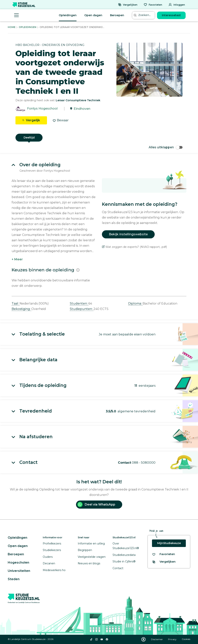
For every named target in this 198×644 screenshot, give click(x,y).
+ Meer (17, 259)
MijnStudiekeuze (169, 543)
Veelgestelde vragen (92, 557)
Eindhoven (82, 109)
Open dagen (93, 15)
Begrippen (85, 550)
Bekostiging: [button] (21, 309)
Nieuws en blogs (89, 563)
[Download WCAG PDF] (143, 639)
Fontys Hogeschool (42, 109)
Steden (14, 579)
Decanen (49, 563)
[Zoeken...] (144, 15)
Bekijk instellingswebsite (128, 234)
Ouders (48, 557)
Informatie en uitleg (91, 544)
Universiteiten (19, 571)
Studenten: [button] (79, 303)
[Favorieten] (153, 5)
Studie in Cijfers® (124, 561)
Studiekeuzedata (124, 555)
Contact (118, 568)
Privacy (173, 639)
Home (12, 27)
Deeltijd (29, 138)
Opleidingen (68, 15)
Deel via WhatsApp (96, 504)
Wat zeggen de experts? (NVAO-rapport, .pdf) (134, 247)
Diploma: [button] (135, 303)
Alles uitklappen (166, 147)
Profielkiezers (52, 544)
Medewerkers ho (54, 570)
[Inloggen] (177, 5)
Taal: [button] (16, 303)
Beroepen (117, 15)
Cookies (186, 639)
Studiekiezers (52, 550)
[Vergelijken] (128, 5)
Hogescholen (18, 563)
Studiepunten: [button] (82, 309)
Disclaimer (157, 639)
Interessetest (171, 15)
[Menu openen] (16, 15)
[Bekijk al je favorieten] (163, 554)
